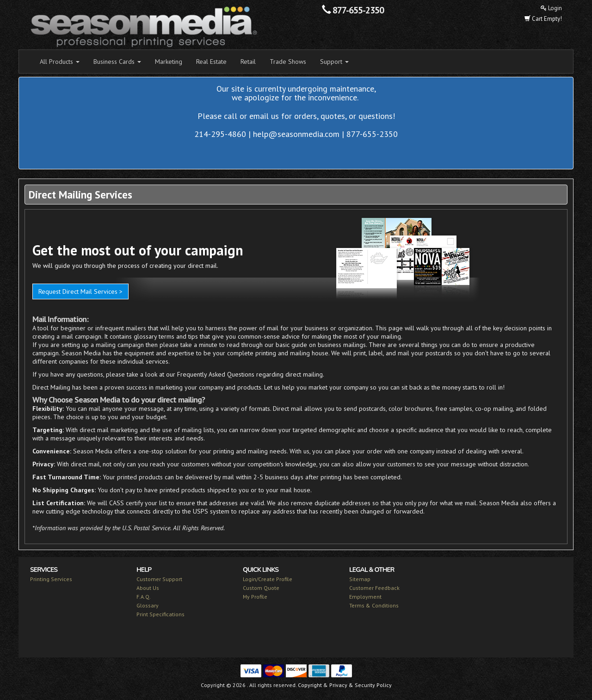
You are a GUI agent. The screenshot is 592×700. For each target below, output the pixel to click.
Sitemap (360, 579)
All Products (60, 62)
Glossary (148, 605)
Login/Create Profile (268, 579)
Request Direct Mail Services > (80, 291)
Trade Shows (288, 62)
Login (551, 8)
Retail (248, 62)
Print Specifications (160, 614)
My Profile (255, 597)
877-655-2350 (358, 10)
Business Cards (117, 62)
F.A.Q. (144, 597)
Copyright (310, 685)
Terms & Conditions (374, 605)
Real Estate (211, 62)
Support (334, 62)
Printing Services (51, 579)
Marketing (169, 62)
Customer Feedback (374, 588)
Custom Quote (261, 588)
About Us (148, 588)
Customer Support (159, 579)
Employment (365, 597)
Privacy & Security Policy (361, 685)
